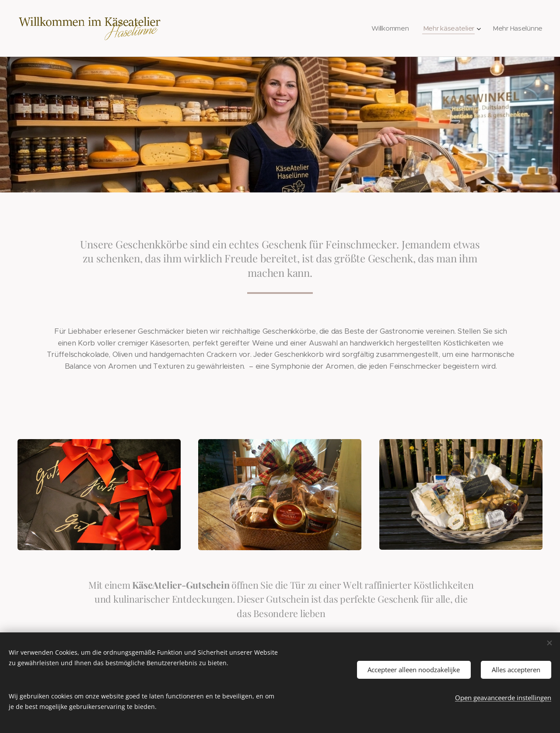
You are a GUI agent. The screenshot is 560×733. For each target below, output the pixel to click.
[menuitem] (388, 28)
